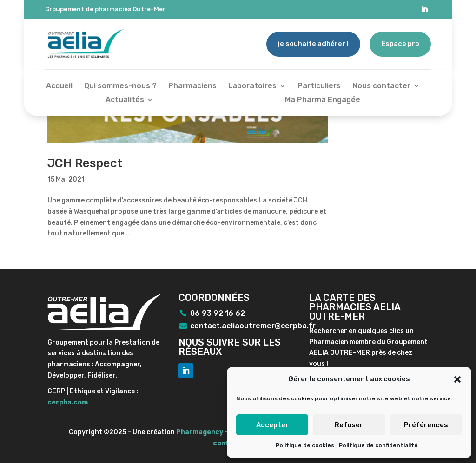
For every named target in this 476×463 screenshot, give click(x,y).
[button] (457, 379)
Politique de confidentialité (378, 445)
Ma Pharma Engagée (323, 100)
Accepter (272, 425)
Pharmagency (200, 432)
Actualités (125, 100)
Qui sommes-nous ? (120, 86)
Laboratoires (252, 86)
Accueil (59, 86)
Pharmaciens (192, 86)
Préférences (426, 425)
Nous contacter (381, 86)
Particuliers (319, 86)
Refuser (349, 425)
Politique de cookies (305, 445)
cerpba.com (68, 402)
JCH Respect (85, 163)
